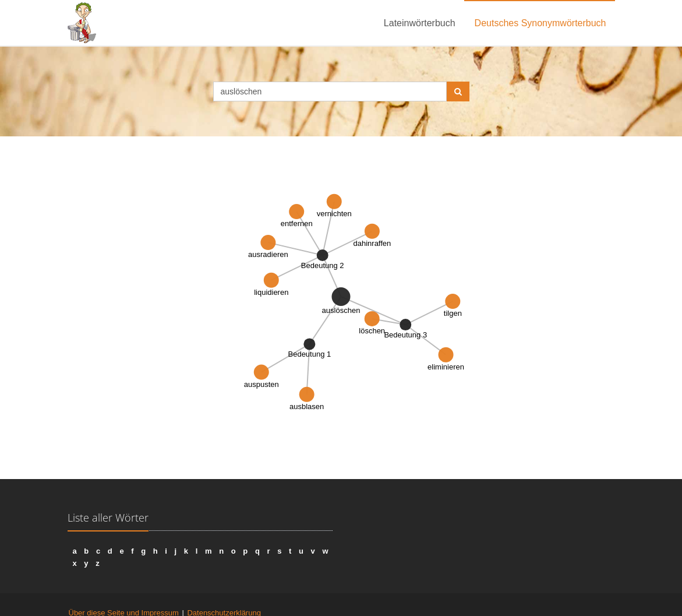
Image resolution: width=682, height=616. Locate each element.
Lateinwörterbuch (420, 23)
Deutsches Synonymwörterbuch (540, 23)
